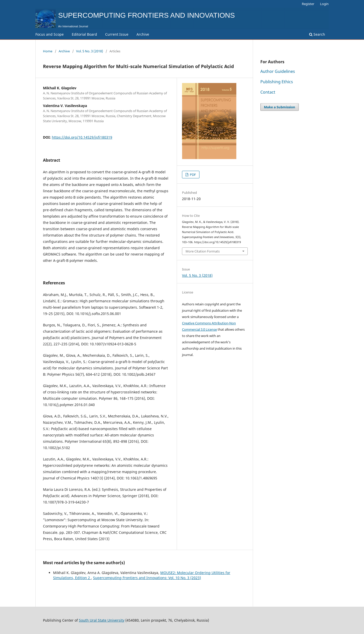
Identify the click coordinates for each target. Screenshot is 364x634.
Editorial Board (84, 34)
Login (324, 4)
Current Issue (117, 34)
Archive (143, 34)
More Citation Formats (203, 251)
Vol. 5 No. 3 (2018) (90, 51)
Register (308, 4)
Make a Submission (280, 107)
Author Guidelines (278, 71)
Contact (268, 92)
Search (317, 34)
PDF (192, 175)
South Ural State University (102, 620)
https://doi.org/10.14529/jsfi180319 (82, 137)
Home (48, 51)
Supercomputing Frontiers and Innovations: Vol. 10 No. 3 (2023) (147, 578)
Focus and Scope (50, 34)
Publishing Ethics (277, 82)
